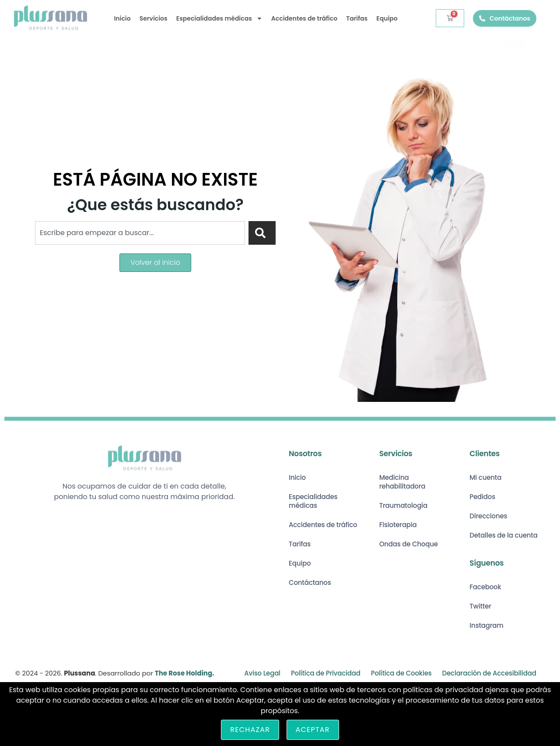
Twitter (480, 606)
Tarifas (357, 18)
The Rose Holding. (185, 673)
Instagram (486, 625)
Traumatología (403, 505)
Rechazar (250, 730)
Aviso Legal (262, 673)
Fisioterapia (398, 525)
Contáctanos (310, 582)
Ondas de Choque (409, 544)
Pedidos (482, 497)
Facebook (485, 587)
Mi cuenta (485, 477)
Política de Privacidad (326, 673)
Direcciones (488, 516)
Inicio (122, 18)
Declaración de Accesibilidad (489, 673)
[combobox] (140, 233)
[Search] (262, 233)
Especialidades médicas (219, 18)
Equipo (387, 18)
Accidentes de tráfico (304, 18)
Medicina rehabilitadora (402, 482)
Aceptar (313, 730)
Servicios (154, 18)
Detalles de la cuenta (503, 535)
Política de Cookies (401, 673)
